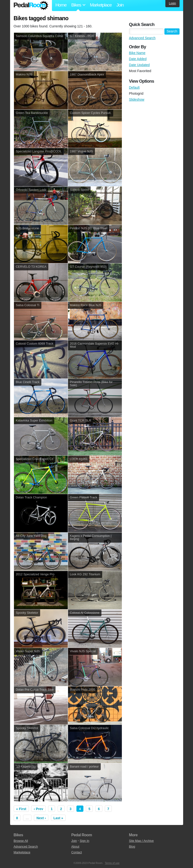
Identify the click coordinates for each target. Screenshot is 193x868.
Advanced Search (142, 38)
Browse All (21, 841)
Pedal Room (31, 6)
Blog (132, 846)
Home (61, 5)
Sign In (85, 841)
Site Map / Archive (141, 841)
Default (134, 87)
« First (21, 809)
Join (120, 5)
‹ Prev (39, 809)
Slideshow (137, 99)
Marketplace (101, 5)
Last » (58, 818)
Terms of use (112, 863)
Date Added (138, 59)
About (75, 846)
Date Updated (139, 65)
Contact (77, 852)
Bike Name (137, 53)
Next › (41, 818)
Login (172, 3)
